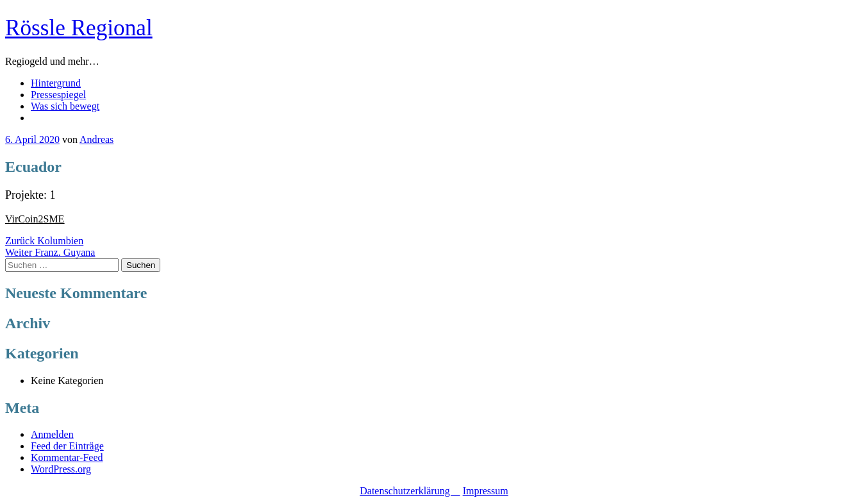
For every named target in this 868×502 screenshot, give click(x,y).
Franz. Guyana (50, 252)
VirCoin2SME (35, 219)
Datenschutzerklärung (410, 491)
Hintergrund (56, 83)
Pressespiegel (58, 95)
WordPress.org (61, 469)
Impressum (486, 491)
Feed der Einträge (67, 446)
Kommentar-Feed (67, 457)
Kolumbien (44, 241)
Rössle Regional (79, 28)
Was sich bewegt (65, 106)
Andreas (96, 139)
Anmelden (52, 434)
